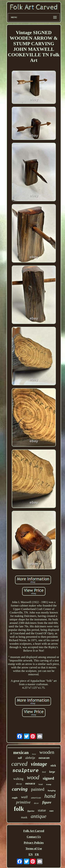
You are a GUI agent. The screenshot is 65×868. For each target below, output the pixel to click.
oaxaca (30, 783)
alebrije (30, 758)
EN (31, 854)
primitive (23, 802)
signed (48, 778)
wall (24, 797)
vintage (39, 764)
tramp (49, 784)
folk (19, 809)
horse (34, 754)
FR (37, 854)
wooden (47, 752)
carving (20, 789)
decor (36, 803)
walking (18, 779)
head (41, 784)
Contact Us (34, 837)
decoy (19, 784)
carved (19, 764)
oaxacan (44, 758)
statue (42, 810)
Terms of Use (34, 849)
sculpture (25, 771)
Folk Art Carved (34, 831)
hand (50, 796)
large (52, 772)
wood (33, 777)
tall (20, 758)
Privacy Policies (34, 843)
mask (24, 817)
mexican (21, 753)
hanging (52, 790)
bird (44, 772)
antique (38, 816)
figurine (31, 811)
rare (51, 811)
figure (47, 802)
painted (38, 789)
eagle (15, 798)
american (36, 798)
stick (53, 766)
